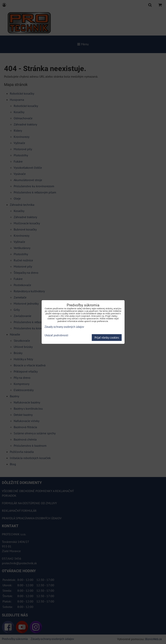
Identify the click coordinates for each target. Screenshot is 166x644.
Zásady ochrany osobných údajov (64, 327)
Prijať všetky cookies (107, 338)
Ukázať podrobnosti (56, 335)
